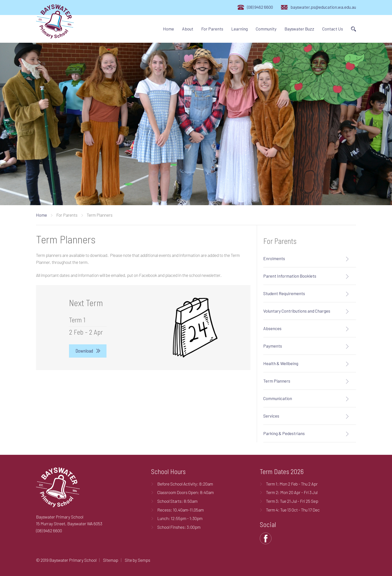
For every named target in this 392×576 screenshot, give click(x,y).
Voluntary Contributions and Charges (297, 311)
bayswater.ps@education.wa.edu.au (323, 7)
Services (271, 416)
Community (266, 29)
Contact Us (333, 29)
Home (168, 29)
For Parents (212, 29)
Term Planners (277, 381)
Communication (278, 398)
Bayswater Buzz (299, 29)
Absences (272, 328)
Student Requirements (284, 293)
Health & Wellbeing (281, 363)
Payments (273, 346)
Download (84, 351)
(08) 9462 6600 (260, 7)
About (188, 29)
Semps (144, 560)
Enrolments (274, 258)
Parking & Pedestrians (284, 433)
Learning (239, 29)
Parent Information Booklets (290, 276)
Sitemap (111, 560)
